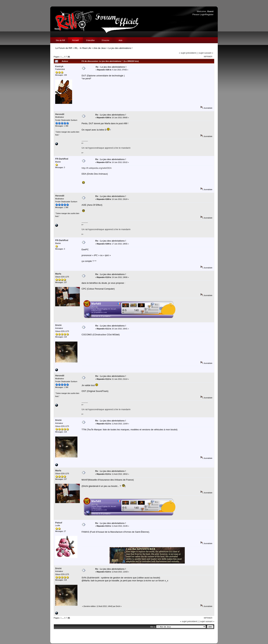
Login (203, 14)
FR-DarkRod (62, 159)
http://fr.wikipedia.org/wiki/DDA (97, 168)
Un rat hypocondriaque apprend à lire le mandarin (106, 148)
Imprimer (208, 57)
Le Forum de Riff (64, 48)
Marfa (58, 274)
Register (209, 14)
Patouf (59, 523)
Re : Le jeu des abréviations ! (111, 67)
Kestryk (59, 66)
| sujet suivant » (205, 53)
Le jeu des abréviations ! (120, 48)
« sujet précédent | (188, 53)
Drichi (58, 325)
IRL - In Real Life (83, 48)
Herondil (60, 114)
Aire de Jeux (100, 48)
